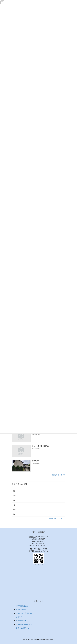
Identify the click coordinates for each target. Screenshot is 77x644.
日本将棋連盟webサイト (24, 624)
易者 (14, 510)
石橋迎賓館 (36, 461)
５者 (14, 491)
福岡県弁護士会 (21, 609)
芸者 (14, 514)
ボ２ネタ (19, 617)
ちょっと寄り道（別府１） (41, 446)
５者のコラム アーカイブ (57, 519)
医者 (14, 496)
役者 (14, 505)
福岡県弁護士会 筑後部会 (24, 613)
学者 (14, 500)
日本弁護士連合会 (22, 606)
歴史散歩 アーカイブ (58, 475)
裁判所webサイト (22, 621)
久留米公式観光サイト (23, 628)
